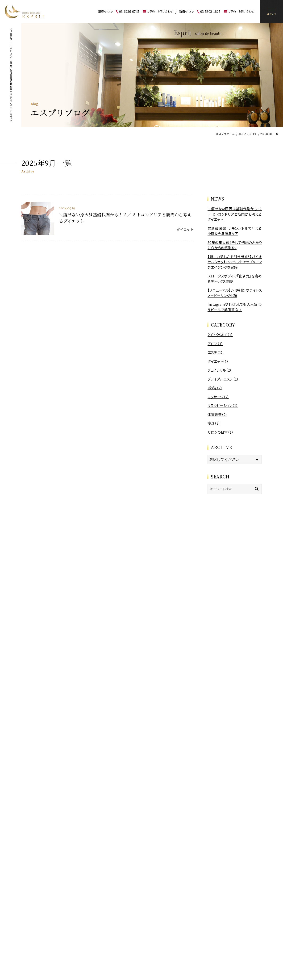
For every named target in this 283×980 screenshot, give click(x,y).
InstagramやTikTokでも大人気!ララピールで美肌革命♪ (235, 307)
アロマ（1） (215, 344)
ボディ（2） (215, 388)
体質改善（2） (217, 414)
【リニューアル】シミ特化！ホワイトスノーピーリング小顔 (235, 293)
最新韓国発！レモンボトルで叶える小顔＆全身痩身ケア (235, 231)
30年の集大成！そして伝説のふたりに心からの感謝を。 (235, 245)
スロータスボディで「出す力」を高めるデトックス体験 (235, 279)
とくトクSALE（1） (220, 335)
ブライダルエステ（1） (223, 379)
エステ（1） (215, 352)
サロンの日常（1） (221, 432)
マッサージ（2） (218, 397)
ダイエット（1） (218, 361)
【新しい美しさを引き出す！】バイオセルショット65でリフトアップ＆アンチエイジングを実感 (235, 262)
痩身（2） (214, 423)
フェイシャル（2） (220, 370)
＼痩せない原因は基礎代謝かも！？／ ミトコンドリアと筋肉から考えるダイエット (235, 214)
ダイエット (185, 229)
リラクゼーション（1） (223, 405)
